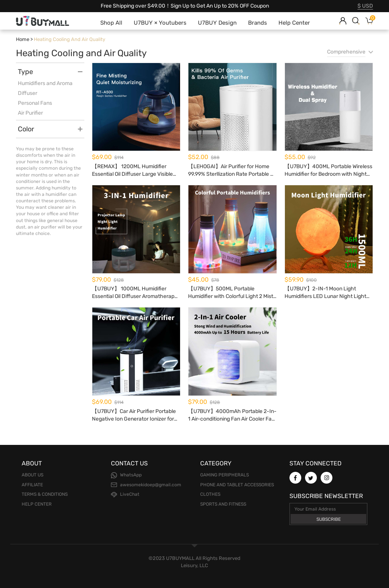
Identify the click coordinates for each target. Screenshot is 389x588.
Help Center (37, 504)
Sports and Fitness (223, 504)
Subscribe (329, 519)
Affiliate (32, 485)
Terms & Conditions (45, 494)
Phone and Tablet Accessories (237, 485)
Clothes (210, 494)
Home (23, 39)
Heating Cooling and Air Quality (70, 39)
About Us (32, 475)
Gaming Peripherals (225, 475)
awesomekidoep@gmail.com (151, 485)
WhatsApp (131, 475)
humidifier (56, 194)
